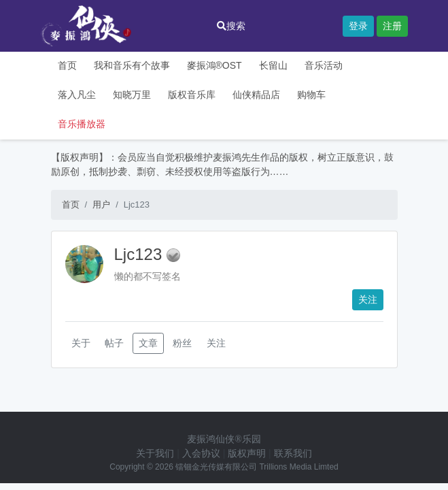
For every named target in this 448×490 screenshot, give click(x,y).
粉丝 (182, 343)
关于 (81, 343)
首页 (67, 65)
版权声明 (247, 453)
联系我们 (293, 453)
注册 (392, 26)
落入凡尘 (77, 95)
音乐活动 (324, 65)
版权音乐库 (192, 95)
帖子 (114, 343)
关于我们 (155, 453)
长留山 (273, 65)
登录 (358, 26)
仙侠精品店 (256, 95)
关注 (368, 299)
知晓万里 (132, 95)
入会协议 (201, 453)
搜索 (231, 26)
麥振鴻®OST (214, 65)
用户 (101, 205)
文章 (148, 343)
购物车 (311, 95)
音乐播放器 (82, 124)
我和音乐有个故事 (132, 65)
